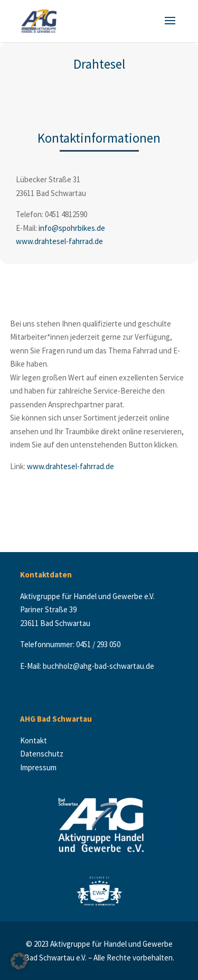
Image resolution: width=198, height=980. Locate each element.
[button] (19, 961)
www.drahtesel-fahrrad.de (59, 241)
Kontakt (36, 740)
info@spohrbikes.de (72, 228)
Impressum (38, 767)
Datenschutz (43, 754)
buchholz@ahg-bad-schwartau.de (98, 666)
